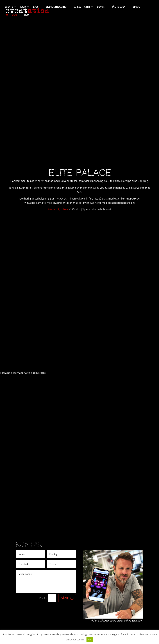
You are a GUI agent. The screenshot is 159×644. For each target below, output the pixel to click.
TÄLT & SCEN (119, 7)
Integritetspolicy (95, 605)
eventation (135, 603)
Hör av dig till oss (58, 140)
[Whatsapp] (86, 577)
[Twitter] (67, 577)
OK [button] (90, 640)
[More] (98, 577)
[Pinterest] (92, 577)
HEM (27, 15)
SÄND (65, 529)
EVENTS (9, 7)
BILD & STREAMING (56, 7)
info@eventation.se (61, 615)
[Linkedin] (80, 577)
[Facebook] (61, 577)
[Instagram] (74, 577)
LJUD (23, 7)
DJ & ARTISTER (82, 7)
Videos (89, 600)
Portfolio (90, 594)
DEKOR (101, 7)
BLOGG (136, 7)
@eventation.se (126, 598)
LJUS (36, 7)
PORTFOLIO (11, 15)
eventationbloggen (128, 619)
